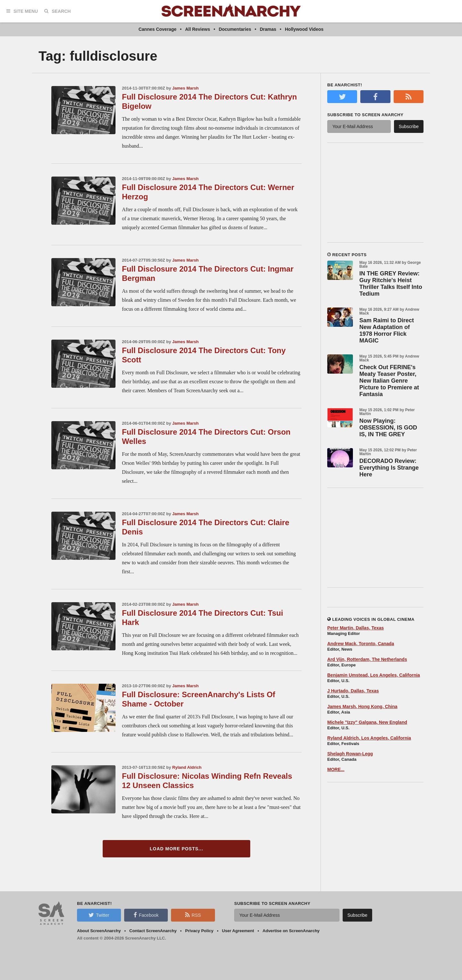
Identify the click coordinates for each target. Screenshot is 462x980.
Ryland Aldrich (187, 767)
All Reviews (198, 29)
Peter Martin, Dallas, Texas (355, 628)
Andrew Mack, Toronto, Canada (361, 644)
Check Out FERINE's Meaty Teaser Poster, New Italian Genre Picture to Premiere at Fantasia (389, 381)
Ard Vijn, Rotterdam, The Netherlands (367, 659)
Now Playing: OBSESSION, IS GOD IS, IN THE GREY (388, 428)
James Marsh (185, 88)
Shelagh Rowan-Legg (350, 754)
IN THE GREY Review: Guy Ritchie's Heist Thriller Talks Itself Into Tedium (391, 284)
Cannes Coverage (158, 29)
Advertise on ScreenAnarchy (291, 931)
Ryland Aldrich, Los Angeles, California (369, 738)
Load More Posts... (177, 849)
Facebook (146, 915)
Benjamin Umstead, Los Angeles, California (374, 675)
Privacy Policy (199, 931)
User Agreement (238, 931)
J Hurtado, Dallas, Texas (353, 691)
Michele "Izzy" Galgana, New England (367, 722)
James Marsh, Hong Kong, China (362, 707)
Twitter (99, 915)
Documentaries (235, 29)
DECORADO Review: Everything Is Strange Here (389, 468)
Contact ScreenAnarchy (153, 931)
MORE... (336, 769)
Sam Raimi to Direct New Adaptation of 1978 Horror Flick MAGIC (387, 330)
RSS (193, 915)
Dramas (268, 29)
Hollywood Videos (304, 29)
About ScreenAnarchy (99, 931)
